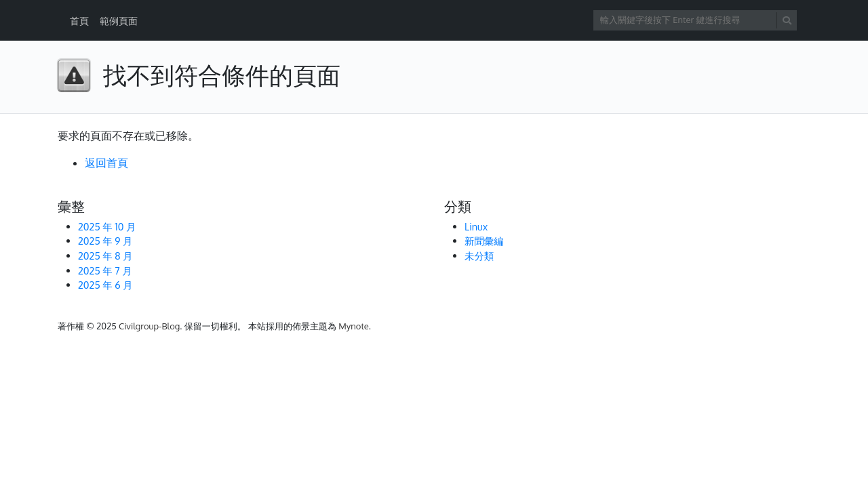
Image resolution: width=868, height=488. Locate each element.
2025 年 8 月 (105, 256)
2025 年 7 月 (105, 270)
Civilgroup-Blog (149, 326)
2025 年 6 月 (105, 285)
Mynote (354, 326)
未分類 (479, 256)
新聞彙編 (484, 241)
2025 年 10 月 (107, 226)
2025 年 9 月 (105, 241)
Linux (476, 226)
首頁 (79, 21)
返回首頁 (106, 163)
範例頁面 (119, 21)
